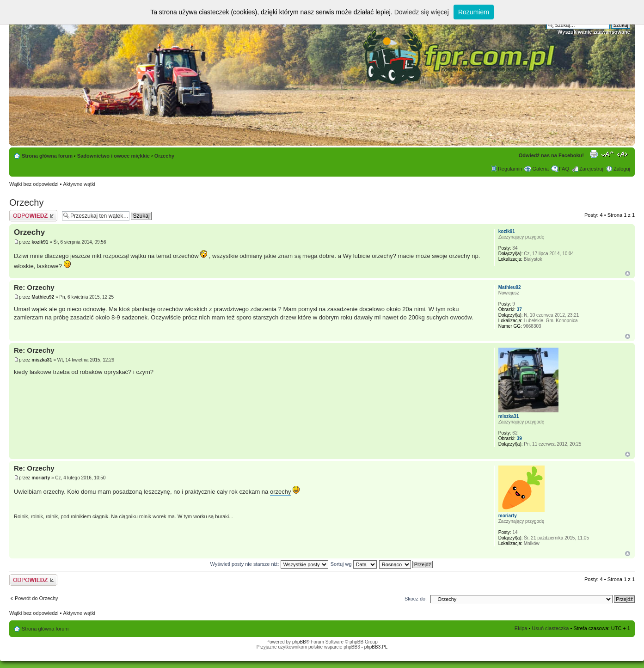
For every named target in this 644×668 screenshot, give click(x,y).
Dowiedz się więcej (422, 12)
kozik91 (40, 242)
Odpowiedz (33, 216)
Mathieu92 (43, 297)
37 (519, 309)
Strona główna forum (47, 156)
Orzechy (164, 156)
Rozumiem (474, 12)
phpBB (299, 642)
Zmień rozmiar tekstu (608, 154)
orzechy (281, 492)
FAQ (564, 169)
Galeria (540, 169)
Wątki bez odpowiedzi (34, 184)
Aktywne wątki (79, 184)
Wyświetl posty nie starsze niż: (269, 564)
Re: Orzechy (34, 287)
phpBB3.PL (376, 647)
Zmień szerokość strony (623, 154)
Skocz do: (416, 599)
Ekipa (521, 628)
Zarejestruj (591, 169)
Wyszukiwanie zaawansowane (594, 32)
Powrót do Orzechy (37, 598)
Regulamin (510, 169)
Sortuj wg (354, 564)
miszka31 (42, 360)
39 (519, 438)
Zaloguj (622, 169)
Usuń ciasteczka (550, 628)
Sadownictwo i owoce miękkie (113, 156)
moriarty (41, 478)
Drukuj (594, 154)
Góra (628, 273)
